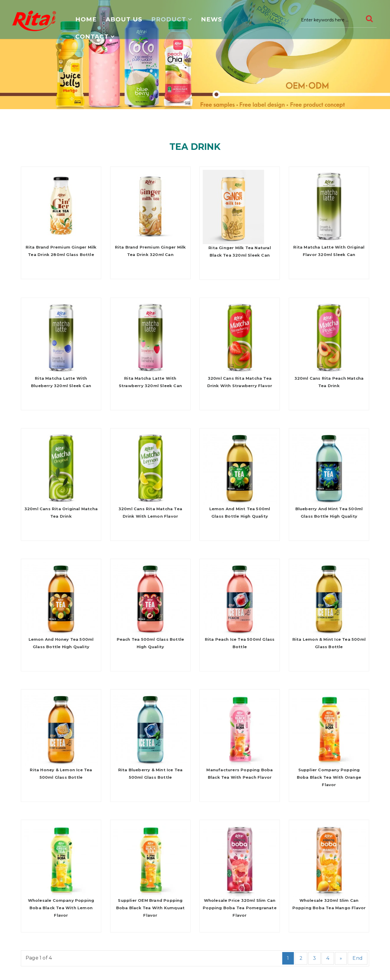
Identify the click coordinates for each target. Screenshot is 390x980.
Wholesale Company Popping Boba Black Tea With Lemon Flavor (61, 908)
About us (124, 19)
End (358, 958)
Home (86, 19)
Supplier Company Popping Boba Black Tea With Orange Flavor (329, 777)
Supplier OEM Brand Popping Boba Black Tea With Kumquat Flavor (150, 908)
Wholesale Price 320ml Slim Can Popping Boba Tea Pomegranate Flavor (240, 908)
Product (169, 19)
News (212, 19)
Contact (92, 37)
